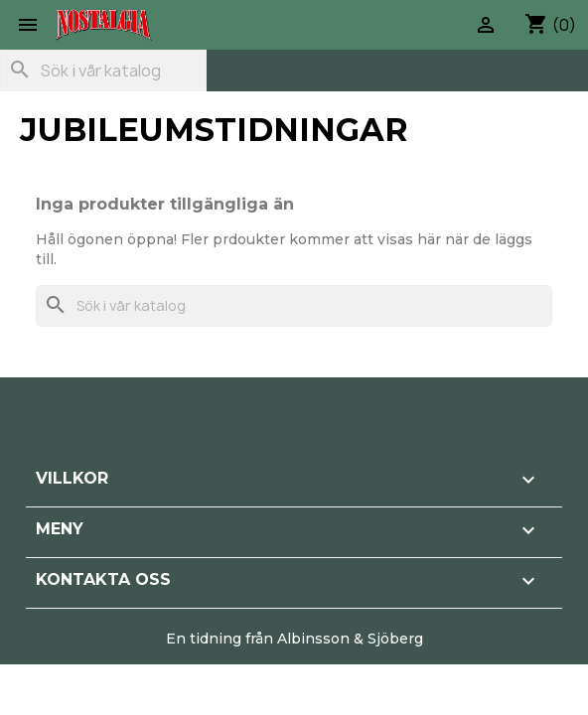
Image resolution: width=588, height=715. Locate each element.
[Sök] (103, 71)
